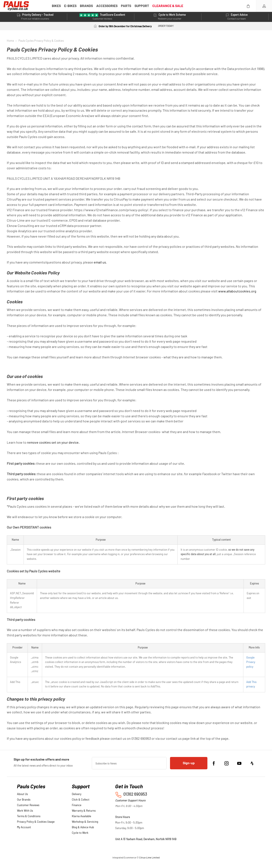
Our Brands (24, 800)
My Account (24, 827)
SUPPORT (142, 6)
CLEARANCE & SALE (168, 6)
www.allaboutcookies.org (237, 291)
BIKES (56, 6)
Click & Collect (81, 800)
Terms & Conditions (29, 816)
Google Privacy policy (251, 662)
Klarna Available (81, 816)
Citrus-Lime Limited (149, 858)
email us (100, 262)
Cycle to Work (80, 833)
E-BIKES (70, 6)
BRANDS (86, 6)
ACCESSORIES (107, 6)
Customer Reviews (28, 805)
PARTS (126, 6)
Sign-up (189, 763)
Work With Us (25, 811)
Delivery (77, 794)
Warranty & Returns (84, 811)
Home (10, 41)
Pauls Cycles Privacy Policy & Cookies (41, 41)
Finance (77, 805)
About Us (22, 794)
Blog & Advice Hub (83, 827)
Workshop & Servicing (85, 822)
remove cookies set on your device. (53, 443)
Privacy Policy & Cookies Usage (36, 822)
